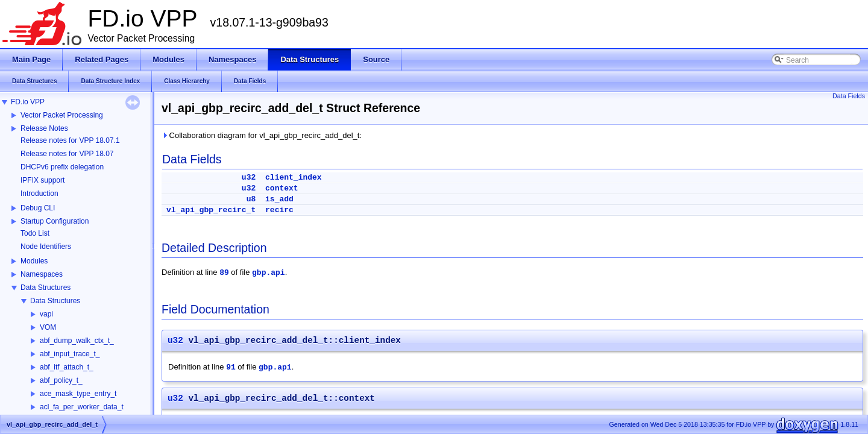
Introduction (39, 193)
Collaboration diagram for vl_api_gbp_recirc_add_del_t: (262, 135)
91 (231, 367)
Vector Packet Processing (62, 115)
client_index (294, 178)
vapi (46, 314)
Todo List (35, 233)
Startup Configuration (55, 221)
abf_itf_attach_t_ (67, 367)
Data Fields (849, 96)
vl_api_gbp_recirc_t (211, 210)
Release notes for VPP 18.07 (67, 154)
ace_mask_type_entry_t (78, 394)
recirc (279, 210)
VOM (48, 327)
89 (224, 273)
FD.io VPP (28, 102)
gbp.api (269, 273)
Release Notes (44, 128)
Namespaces (42, 274)
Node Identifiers (46, 247)
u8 (251, 199)
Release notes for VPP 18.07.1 (70, 140)
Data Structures (46, 288)
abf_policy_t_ (61, 380)
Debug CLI (38, 208)
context (282, 188)
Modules (34, 261)
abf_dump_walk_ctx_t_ (77, 341)
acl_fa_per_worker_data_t (82, 407)
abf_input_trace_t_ (70, 354)
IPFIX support (42, 180)
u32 (249, 178)
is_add (279, 199)
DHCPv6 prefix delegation (62, 167)
